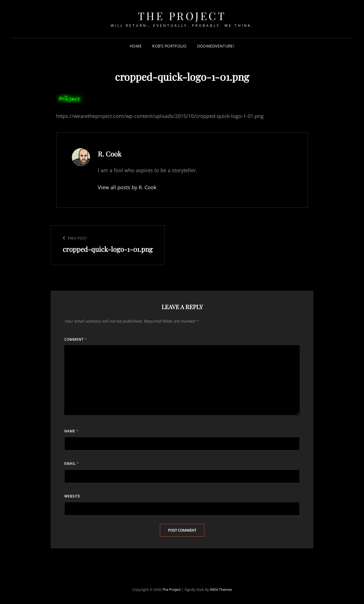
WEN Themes (221, 589)
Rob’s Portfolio (169, 46)
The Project (182, 16)
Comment (76, 339)
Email (72, 464)
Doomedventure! (216, 46)
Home (136, 46)
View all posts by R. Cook (127, 187)
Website (72, 496)
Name (71, 431)
